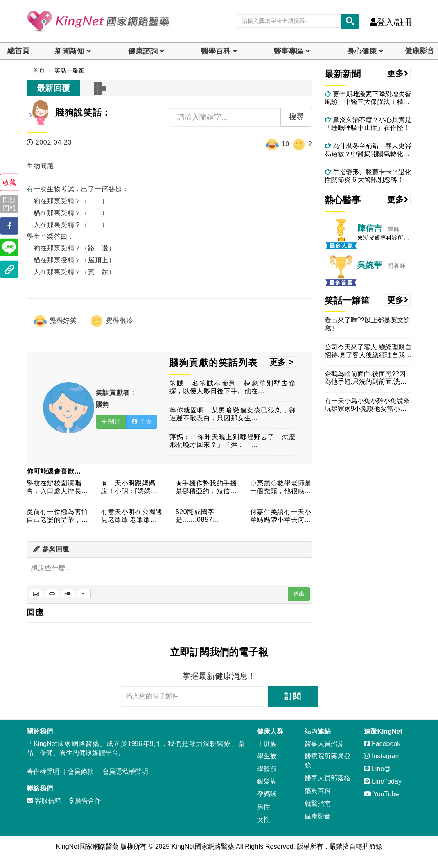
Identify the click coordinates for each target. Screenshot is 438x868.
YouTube (381, 794)
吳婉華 (370, 265)
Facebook (382, 744)
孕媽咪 (267, 794)
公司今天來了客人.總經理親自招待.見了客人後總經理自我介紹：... (368, 351)
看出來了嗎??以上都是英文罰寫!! (368, 324)
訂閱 (293, 696)
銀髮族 (267, 781)
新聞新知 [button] (70, 51)
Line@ (377, 769)
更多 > (281, 362)
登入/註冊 (391, 22)
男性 (264, 807)
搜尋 (296, 117)
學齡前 (267, 769)
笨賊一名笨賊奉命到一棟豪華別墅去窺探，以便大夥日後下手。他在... (233, 387)
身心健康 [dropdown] (362, 51)
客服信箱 (44, 801)
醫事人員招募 (324, 744)
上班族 (267, 744)
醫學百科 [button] (216, 51)
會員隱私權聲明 (125, 772)
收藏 (9, 182)
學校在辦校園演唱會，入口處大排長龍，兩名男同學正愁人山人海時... (57, 488)
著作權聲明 (43, 772)
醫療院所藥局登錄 (327, 761)
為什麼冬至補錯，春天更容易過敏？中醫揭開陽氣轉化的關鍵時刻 (368, 150)
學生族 (267, 756)
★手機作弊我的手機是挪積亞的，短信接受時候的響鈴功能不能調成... (206, 488)
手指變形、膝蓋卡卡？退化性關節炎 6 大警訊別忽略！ (368, 176)
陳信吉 (370, 228)
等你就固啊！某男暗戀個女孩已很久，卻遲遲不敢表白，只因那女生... (233, 414)
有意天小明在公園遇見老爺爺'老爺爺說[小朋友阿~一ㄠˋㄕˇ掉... (132, 516)
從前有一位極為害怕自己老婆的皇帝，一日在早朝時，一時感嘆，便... (57, 516)
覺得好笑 (55, 321)
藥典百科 (318, 791)
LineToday (383, 781)
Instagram (382, 756)
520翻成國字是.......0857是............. (195, 516)
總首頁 (18, 51)
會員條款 (81, 772)
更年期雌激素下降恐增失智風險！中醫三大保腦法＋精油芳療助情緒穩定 (368, 98)
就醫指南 (318, 803)
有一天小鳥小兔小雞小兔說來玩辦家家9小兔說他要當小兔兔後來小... (367, 405)
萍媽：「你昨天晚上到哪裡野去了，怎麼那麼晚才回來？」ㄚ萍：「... (233, 441)
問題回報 (9, 204)
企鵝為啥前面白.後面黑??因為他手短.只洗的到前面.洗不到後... (366, 378)
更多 (398, 73)
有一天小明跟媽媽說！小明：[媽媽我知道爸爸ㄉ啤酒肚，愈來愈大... (132, 488)
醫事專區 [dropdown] (289, 51)
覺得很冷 (111, 321)
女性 (264, 819)
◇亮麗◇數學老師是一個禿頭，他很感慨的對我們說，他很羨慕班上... (281, 488)
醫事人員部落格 (327, 778)
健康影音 (420, 51)
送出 (299, 594)
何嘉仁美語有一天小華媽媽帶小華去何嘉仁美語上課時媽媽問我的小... (281, 516)
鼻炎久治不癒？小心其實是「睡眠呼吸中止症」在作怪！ (368, 124)
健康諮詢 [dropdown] (143, 51)
